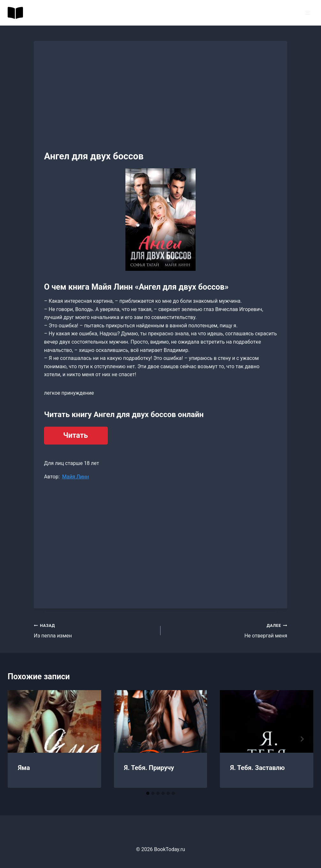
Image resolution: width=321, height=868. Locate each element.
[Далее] (302, 739)
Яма (24, 768)
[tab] (148, 793)
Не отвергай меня (226, 630)
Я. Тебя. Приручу (149, 768)
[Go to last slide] (19, 739)
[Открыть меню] (307, 13)
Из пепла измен (95, 630)
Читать (75, 435)
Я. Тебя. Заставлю (257, 768)
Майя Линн (76, 477)
